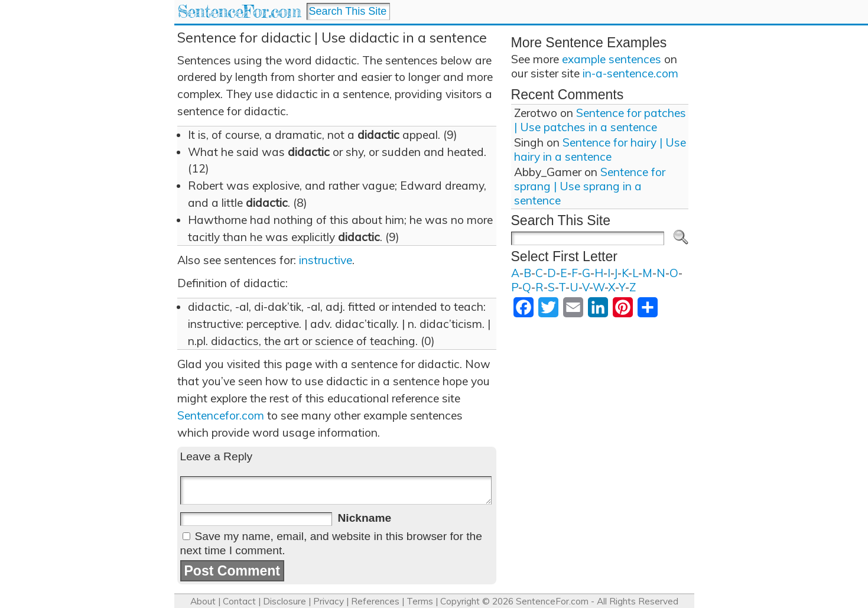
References (375, 601)
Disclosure (285, 601)
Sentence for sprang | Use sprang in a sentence (590, 186)
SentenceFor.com (239, 12)
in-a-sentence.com (630, 73)
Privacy (329, 601)
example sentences (612, 59)
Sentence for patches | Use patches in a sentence (600, 120)
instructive (326, 260)
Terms (420, 601)
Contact (239, 601)
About (203, 601)
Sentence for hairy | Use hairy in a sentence (600, 149)
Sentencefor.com (221, 415)
